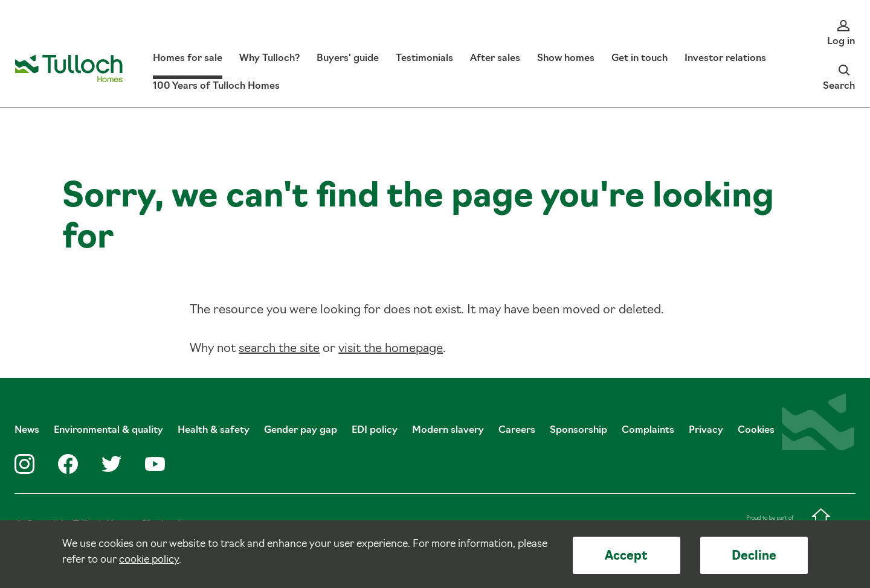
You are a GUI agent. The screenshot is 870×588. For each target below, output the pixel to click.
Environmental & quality (108, 430)
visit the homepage (391, 349)
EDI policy (375, 430)
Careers (517, 430)
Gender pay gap (301, 430)
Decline (754, 557)
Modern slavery (448, 430)
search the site (279, 349)
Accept (626, 557)
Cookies (756, 430)
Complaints (648, 430)
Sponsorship (578, 430)
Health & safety (214, 430)
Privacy (706, 430)
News (27, 430)
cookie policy (149, 560)
